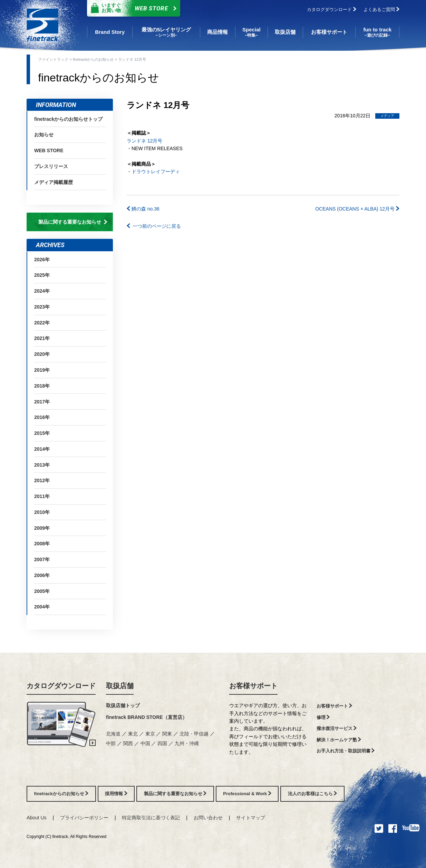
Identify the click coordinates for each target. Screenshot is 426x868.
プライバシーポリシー (84, 818)
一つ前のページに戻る (154, 226)
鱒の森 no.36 (143, 209)
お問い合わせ (208, 818)
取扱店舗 (120, 686)
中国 (146, 743)
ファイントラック (54, 59)
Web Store (132, 8)
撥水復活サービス (337, 728)
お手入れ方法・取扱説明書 (346, 751)
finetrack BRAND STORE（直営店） (147, 717)
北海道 (114, 734)
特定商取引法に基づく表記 (151, 818)
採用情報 (116, 794)
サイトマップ (251, 818)
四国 (163, 743)
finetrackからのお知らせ (94, 59)
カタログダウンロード (332, 9)
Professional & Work (247, 794)
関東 (168, 734)
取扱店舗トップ (123, 705)
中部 (112, 743)
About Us (37, 818)
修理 (323, 717)
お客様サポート (253, 686)
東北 (134, 734)
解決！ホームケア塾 (339, 740)
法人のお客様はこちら (313, 794)
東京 (151, 734)
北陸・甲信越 (195, 734)
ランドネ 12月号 (144, 141)
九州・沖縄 (187, 743)
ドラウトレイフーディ (156, 172)
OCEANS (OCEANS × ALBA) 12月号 (357, 209)
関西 (129, 743)
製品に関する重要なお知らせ (73, 222)
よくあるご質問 (381, 9)
